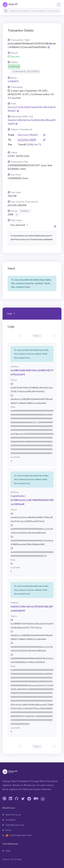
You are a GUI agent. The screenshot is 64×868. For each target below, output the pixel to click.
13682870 (13, 81)
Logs (9, 314)
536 (30, 145)
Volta (8, 851)
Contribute (10, 820)
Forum (8, 830)
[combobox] (35, 11)
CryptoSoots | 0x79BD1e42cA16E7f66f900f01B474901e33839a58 (32, 500)
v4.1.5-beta (16, 859)
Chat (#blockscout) (15, 825)
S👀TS (38, 145)
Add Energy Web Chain (21, 835)
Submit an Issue (13, 815)
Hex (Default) (18, 225)
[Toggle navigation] (58, 5)
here (28, 287)
